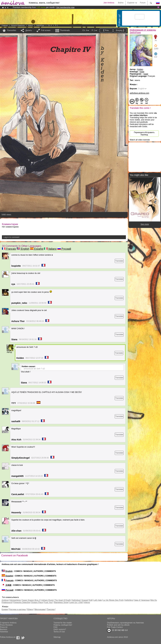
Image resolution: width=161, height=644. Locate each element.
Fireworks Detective (22, 602)
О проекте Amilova (8, 623)
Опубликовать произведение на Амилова (125, 623)
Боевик (5, 609)
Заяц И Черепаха (142, 600)
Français (9, 249)
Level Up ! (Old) (76, 602)
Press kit (4, 627)
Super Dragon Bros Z (31, 600)
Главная (5, 26)
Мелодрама (40, 609)
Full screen (46, 30)
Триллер (51, 609)
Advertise (4, 632)
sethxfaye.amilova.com (139, 93)
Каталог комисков (18, 26)
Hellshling (129, 600)
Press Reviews (6, 625)
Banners (4, 629)
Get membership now (65, 7)
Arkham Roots (47, 600)
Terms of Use (59, 632)
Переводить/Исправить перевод (144, 134)
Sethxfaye (76, 600)
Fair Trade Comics (115, 627)
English (23, 249)
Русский (64, 249)
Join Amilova (109, 3)
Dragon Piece (37, 602)
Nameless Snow (61, 602)
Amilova (5, 600)
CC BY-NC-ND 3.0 (117, 630)
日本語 (6, 585)
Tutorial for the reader (63, 623)
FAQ (55, 627)
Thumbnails (65, 30)
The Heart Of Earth (63, 600)
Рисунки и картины (17, 609)
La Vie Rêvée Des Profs (113, 600)
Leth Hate (98, 600)
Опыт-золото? (60, 629)
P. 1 (57, 26)
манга (30, 26)
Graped (85, 600)
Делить (29, 30)
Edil (91, 600)
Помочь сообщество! (63, 625)
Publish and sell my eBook (118, 625)
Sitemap (57, 637)
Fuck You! (48, 602)
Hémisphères (15, 600)
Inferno (87, 602)
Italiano (50, 249)
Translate (119, 261)
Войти (121, 3)
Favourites (12, 30)
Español (37, 249)
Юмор (30, 609)
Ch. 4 (50, 26)
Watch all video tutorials (140, 140)
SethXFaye (40, 26)
